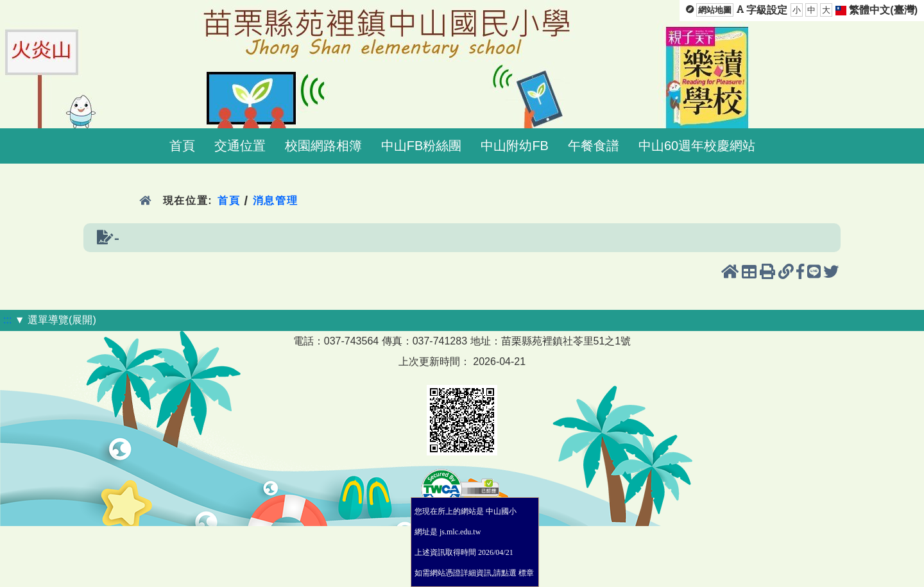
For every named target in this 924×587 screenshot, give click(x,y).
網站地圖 (715, 10)
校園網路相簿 (323, 146)
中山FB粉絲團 (422, 146)
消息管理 (276, 200)
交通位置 (240, 146)
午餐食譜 (594, 146)
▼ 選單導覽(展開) (56, 320)
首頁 (182, 146)
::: (7, 320)
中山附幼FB (515, 146)
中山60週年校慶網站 (697, 146)
